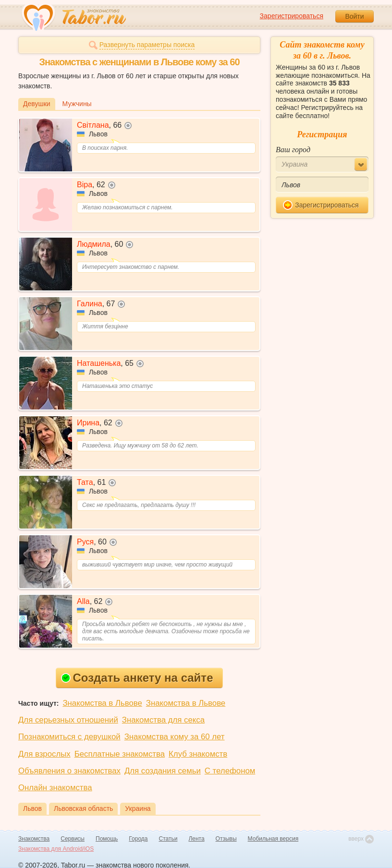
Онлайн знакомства (55, 788)
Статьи (168, 839)
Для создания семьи (163, 771)
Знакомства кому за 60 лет (175, 737)
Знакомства (34, 839)
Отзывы (226, 839)
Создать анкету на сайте (137, 678)
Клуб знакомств (198, 754)
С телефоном (230, 771)
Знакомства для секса (163, 720)
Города (138, 839)
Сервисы (73, 839)
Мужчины (77, 104)
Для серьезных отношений (68, 720)
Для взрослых (44, 754)
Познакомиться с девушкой (69, 737)
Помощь (107, 839)
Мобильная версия (273, 839)
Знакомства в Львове (102, 703)
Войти (354, 16)
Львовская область (83, 808)
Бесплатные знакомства (120, 754)
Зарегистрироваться (292, 16)
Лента (196, 839)
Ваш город (293, 150)
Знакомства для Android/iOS (56, 849)
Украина (138, 808)
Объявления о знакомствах (69, 771)
